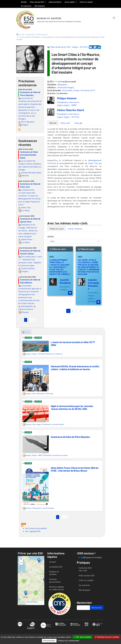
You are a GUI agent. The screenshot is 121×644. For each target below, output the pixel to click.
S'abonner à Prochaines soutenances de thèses (19, 132)
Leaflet (21, 604)
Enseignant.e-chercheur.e (68, 104)
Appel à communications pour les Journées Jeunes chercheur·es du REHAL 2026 (72, 409)
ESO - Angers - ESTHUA (77, 49)
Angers (25, 127)
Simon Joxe (26, 209)
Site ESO (51, 239)
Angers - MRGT (70, 107)
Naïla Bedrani (27, 308)
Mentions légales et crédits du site (57, 590)
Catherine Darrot (26, 311)
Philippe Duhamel (67, 100)
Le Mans (26, 212)
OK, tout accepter (82, 637)
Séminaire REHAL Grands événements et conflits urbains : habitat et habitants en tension (75, 370)
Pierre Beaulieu (28, 124)
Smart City (93, 165)
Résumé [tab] (53, 125)
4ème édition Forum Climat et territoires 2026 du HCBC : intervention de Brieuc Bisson (75, 471)
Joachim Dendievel (65, 283)
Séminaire (50, 396)
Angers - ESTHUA (71, 119)
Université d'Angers (66, 89)
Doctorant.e (65, 289)
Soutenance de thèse (60, 457)
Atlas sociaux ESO (37, 2)
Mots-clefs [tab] (65, 125)
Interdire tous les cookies (107, 637)
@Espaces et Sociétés (91, 559)
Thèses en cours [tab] (56, 231)
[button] (114, 20)
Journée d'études (58, 426)
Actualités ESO (56, 569)
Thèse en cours (42, 36)
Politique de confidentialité (68, 641)
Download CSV (24, 526)
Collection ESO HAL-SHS (85, 571)
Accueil (21, 36)
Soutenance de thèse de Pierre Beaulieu (70, 439)
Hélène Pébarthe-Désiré (71, 112)
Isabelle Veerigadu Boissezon (93, 286)
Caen (34, 396)
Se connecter (26, 6)
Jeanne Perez (27, 241)
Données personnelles (55, 582)
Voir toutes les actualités (36, 530)
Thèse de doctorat (57, 49)
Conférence (59, 356)
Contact (53, 564)
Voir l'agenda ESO (33, 533)
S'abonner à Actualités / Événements (22, 528)
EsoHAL (24, 2)
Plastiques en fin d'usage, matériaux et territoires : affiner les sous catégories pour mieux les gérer (28, 233)
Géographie (62, 86)
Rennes (26, 177)
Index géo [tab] (78, 125)
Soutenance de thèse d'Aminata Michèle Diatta (29, 157)
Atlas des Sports (55, 2)
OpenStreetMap (33, 604)
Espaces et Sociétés (49, 19)
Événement (49, 356)
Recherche (30, 36)
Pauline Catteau (28, 270)
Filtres (26, 334)
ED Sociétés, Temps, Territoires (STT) (79, 92)
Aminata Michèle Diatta (31, 175)
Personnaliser (49, 641)
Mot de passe (40, 6)
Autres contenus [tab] (75, 231)
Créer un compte (86, 2)
